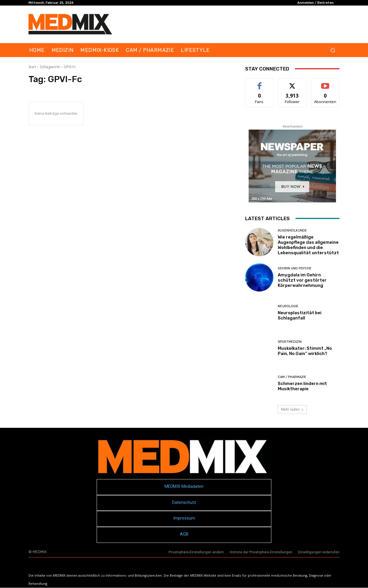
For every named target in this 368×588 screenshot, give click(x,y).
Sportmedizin (290, 342)
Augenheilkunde (292, 231)
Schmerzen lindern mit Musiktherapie (302, 386)
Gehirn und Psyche (295, 268)
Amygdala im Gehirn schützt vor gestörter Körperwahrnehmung (302, 280)
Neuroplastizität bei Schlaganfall (300, 315)
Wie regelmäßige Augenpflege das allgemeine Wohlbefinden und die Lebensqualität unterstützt (308, 245)
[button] (333, 50)
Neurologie (288, 306)
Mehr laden (292, 409)
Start (32, 67)
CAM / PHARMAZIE (292, 377)
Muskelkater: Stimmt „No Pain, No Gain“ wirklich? (305, 351)
